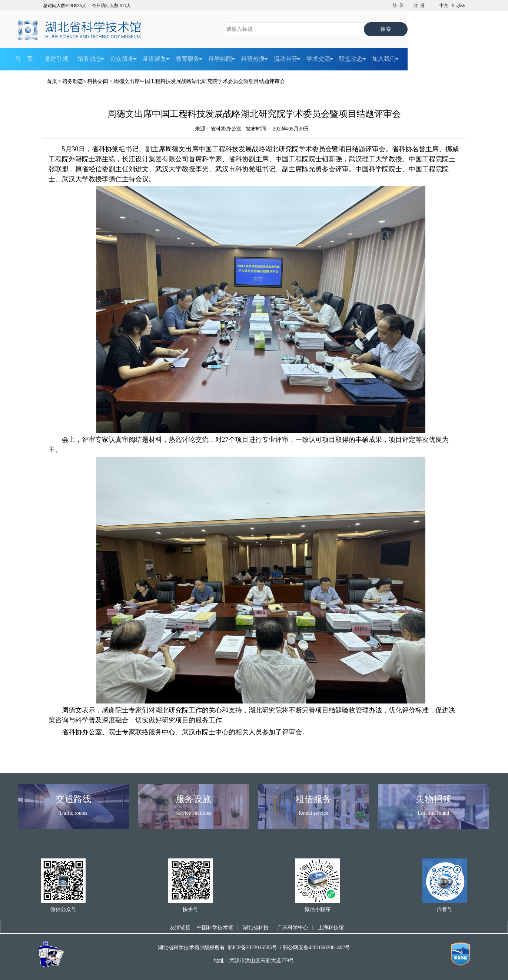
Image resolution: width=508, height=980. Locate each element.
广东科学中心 (293, 928)
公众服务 (124, 59)
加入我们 (386, 59)
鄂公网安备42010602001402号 (316, 948)
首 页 (24, 59)
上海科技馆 (331, 928)
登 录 (398, 6)
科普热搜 (254, 59)
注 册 (419, 6)
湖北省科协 (255, 928)
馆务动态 (91, 59)
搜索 (386, 29)
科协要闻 (98, 81)
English (459, 6)
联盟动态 (353, 59)
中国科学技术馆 (215, 928)
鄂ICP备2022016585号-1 (254, 948)
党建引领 (56, 59)
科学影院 (222, 59)
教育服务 (189, 59)
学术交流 (320, 59)
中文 (444, 6)
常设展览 (156, 59)
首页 (52, 81)
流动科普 (287, 59)
